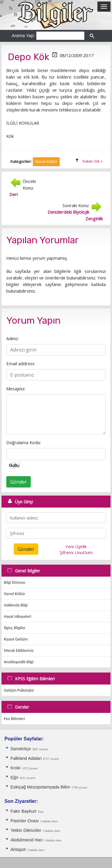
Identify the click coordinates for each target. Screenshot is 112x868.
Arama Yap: (23, 35)
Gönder (19, 482)
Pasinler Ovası (25, 821)
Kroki (15, 768)
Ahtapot (18, 849)
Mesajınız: (16, 389)
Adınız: (13, 338)
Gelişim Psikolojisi (19, 690)
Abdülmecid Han (27, 840)
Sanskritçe (21, 749)
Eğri (14, 777)
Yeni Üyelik (76, 546)
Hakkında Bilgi (16, 605)
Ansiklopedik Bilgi (19, 662)
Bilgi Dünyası (15, 582)
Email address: (21, 363)
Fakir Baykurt (23, 811)
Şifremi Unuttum (76, 552)
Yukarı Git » (92, 161)
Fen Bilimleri (14, 719)
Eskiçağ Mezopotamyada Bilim (40, 787)
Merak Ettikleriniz (19, 651)
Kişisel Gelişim (16, 639)
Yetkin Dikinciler (26, 830)
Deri (13, 194)
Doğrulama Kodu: (24, 442)
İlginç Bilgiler (15, 628)
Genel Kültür (14, 594)
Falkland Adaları (27, 758)
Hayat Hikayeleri (18, 616)
